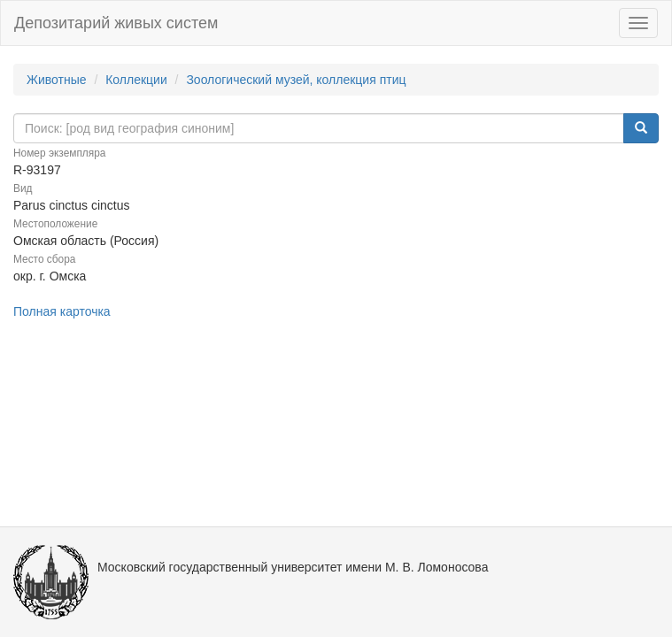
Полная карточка (62, 311)
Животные (57, 80)
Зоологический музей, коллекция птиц (296, 80)
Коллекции (136, 80)
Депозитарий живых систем (116, 23)
